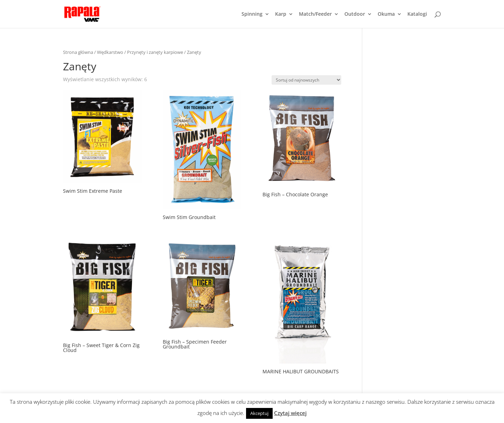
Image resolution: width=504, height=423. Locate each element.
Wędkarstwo (110, 52)
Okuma (386, 14)
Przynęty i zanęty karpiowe (155, 52)
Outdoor (355, 14)
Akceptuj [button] (259, 413)
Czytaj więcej (290, 413)
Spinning (252, 14)
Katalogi (417, 14)
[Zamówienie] (306, 80)
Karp (281, 14)
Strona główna (78, 52)
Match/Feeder (315, 14)
